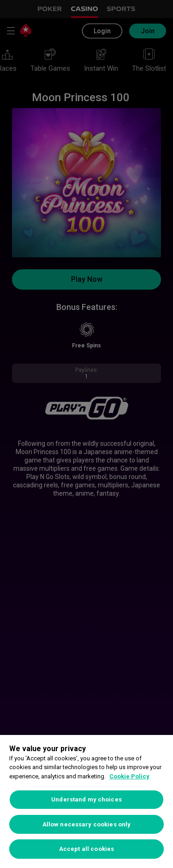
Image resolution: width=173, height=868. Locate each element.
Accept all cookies (86, 849)
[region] (86, 801)
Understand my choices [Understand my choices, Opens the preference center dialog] (86, 799)
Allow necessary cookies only (87, 824)
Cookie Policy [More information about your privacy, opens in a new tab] (129, 776)
